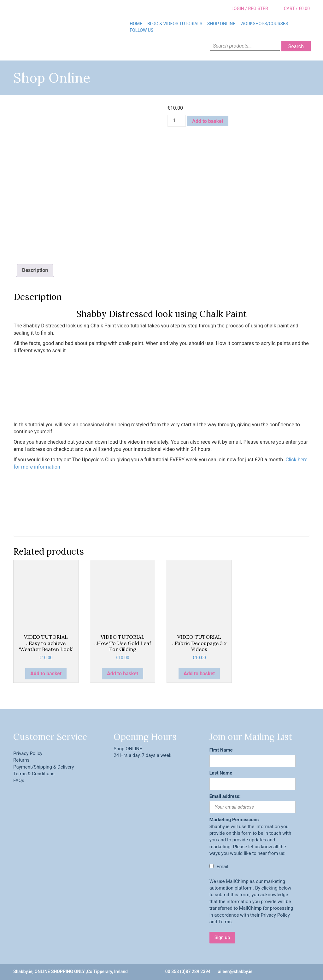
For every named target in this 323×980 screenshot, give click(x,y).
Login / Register (245, 9)
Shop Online (221, 24)
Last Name (221, 773)
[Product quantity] (177, 121)
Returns (21, 760)
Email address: (225, 796)
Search (296, 46)
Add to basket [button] (46, 674)
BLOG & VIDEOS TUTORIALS (175, 24)
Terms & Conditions (34, 774)
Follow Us (141, 30)
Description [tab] (35, 270)
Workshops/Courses (264, 24)
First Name (221, 750)
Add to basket (208, 121)
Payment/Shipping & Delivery (44, 767)
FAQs (19, 781)
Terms (225, 922)
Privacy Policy (28, 753)
